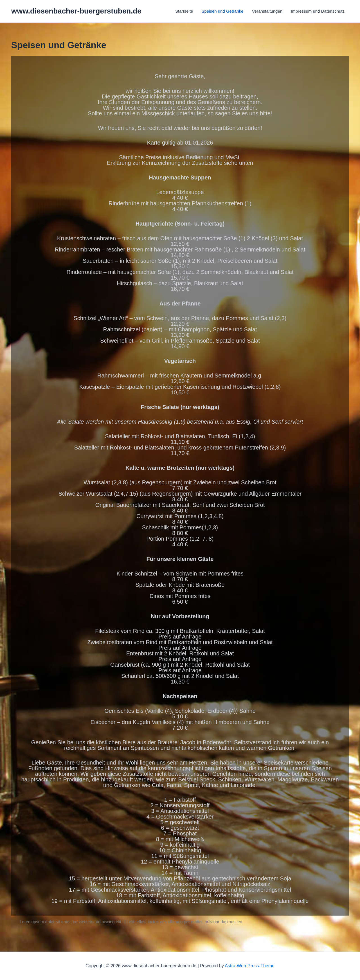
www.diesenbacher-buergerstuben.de (76, 11)
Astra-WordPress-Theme (250, 966)
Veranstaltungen (267, 11)
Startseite (184, 11)
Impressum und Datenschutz (318, 11)
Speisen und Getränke (222, 11)
